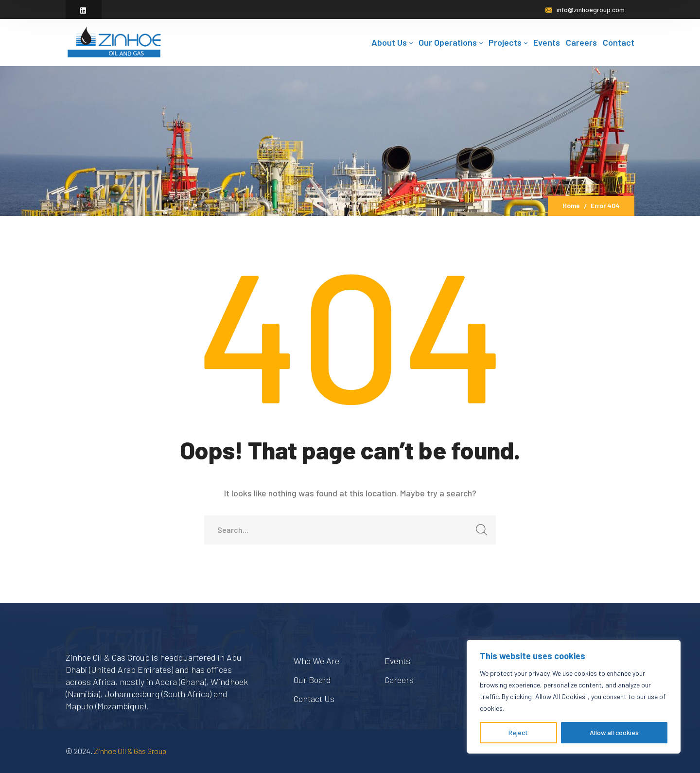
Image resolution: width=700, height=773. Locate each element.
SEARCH (479, 533)
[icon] (84, 10)
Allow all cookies (614, 732)
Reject (518, 732)
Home (571, 205)
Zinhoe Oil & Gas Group (130, 751)
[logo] (114, 41)
